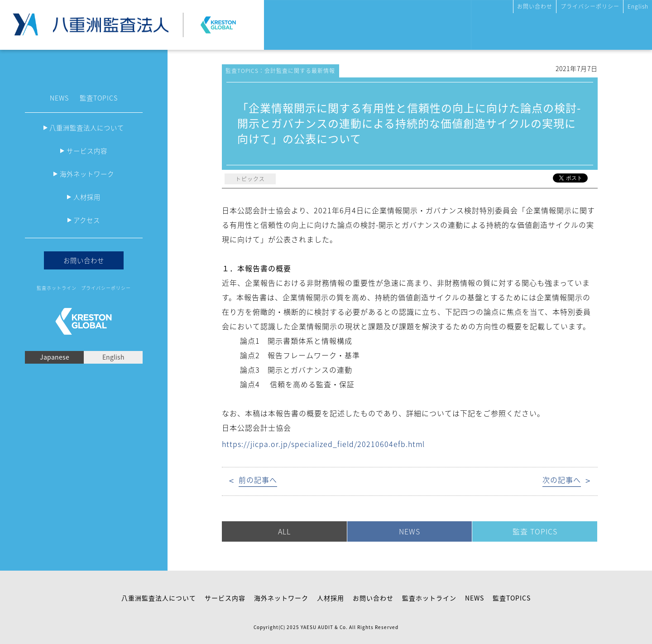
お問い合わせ (535, 6)
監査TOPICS (99, 98)
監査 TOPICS (535, 531)
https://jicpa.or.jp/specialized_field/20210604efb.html (323, 444)
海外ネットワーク (87, 174)
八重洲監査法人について (87, 128)
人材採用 (87, 197)
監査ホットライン (57, 288)
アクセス (87, 220)
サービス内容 (87, 151)
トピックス (250, 179)
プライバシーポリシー (590, 6)
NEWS (59, 98)
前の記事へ (258, 480)
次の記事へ (562, 480)
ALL (284, 531)
